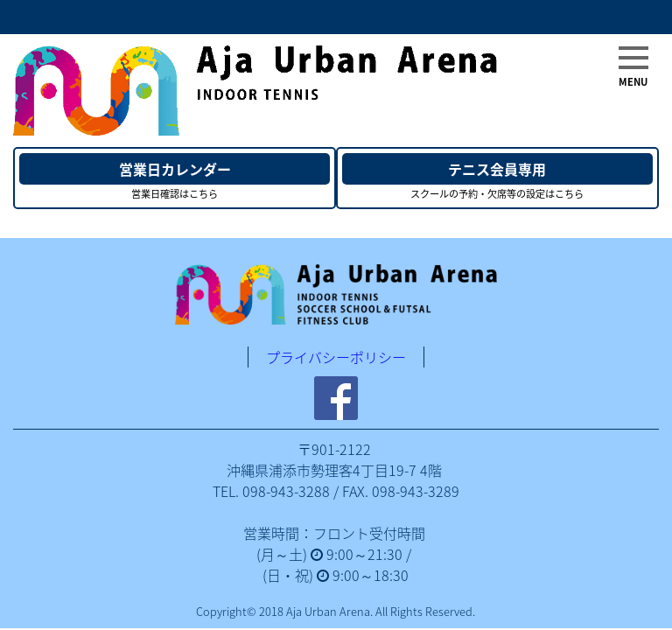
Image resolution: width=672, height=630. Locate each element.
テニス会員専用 (497, 169)
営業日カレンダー (175, 169)
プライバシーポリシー (336, 357)
